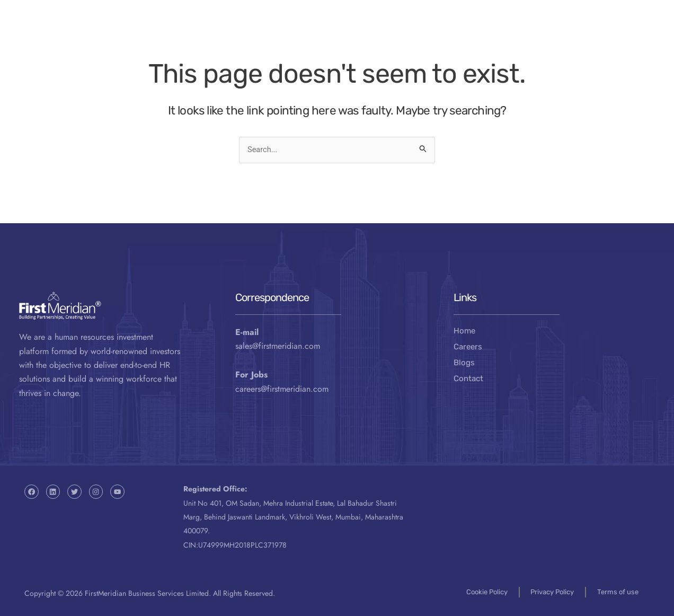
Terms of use (618, 591)
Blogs (464, 363)
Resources (431, 37)
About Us (340, 37)
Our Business (245, 37)
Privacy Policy (548, 591)
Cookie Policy (478, 591)
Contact (511, 37)
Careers (468, 347)
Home (464, 331)
